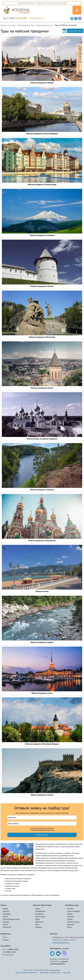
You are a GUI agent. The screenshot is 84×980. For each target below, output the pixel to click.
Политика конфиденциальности (26, 972)
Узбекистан (7, 927)
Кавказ (70, 914)
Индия (5, 917)
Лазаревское (40, 911)
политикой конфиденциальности (43, 830)
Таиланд (6, 911)
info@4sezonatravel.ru (61, 943)
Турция (5, 909)
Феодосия (39, 922)
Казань (70, 919)
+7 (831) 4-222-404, (60, 940)
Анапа (38, 909)
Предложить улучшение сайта (50, 972)
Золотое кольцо (73, 922)
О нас (5, 937)
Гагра (37, 925)
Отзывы (6, 940)
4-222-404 (17, 18)
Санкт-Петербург (74, 911)
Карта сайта (67, 972)
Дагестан (71, 925)
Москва (70, 909)
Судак (37, 919)
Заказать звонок (36, 18)
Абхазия (6, 922)
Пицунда (39, 927)
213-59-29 (71, 940)
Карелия (71, 917)
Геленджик (39, 914)
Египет (5, 925)
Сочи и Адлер (40, 917)
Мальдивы (7, 914)
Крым (69, 927)
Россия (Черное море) (11, 919)
